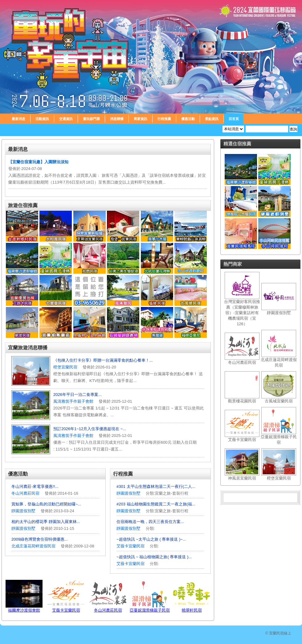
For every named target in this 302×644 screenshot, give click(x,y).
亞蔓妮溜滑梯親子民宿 (150, 610)
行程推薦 (164, 119)
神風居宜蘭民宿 (242, 478)
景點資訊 (212, 119)
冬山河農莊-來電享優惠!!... (35, 486)
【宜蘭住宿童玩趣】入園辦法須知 (38, 162)
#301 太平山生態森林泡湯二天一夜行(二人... (156, 486)
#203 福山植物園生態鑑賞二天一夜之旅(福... (156, 504)
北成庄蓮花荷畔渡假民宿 (33, 546)
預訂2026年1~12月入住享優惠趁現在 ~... (90, 429)
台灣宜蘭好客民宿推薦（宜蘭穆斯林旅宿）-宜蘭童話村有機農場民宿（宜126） (242, 313)
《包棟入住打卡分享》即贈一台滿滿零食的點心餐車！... (103, 360)
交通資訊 (66, 119)
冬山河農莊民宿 (25, 493)
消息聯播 (117, 119)
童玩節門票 (91, 119)
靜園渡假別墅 (23, 511)
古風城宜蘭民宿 (279, 401)
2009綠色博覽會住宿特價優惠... (40, 539)
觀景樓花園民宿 (242, 401)
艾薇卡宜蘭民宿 (131, 546)
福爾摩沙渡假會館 (24, 610)
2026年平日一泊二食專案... (78, 395)
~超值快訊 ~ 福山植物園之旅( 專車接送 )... (154, 557)
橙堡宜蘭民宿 (65, 367)
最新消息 (18, 119)
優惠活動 (188, 119)
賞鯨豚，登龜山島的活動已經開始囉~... (46, 504)
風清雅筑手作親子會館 (73, 401)
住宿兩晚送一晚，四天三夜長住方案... (150, 522)
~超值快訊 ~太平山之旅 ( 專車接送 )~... (151, 539)
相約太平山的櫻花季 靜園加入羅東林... (46, 522)
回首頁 (234, 119)
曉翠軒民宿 (192, 610)
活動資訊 (42, 119)
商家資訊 (141, 119)
